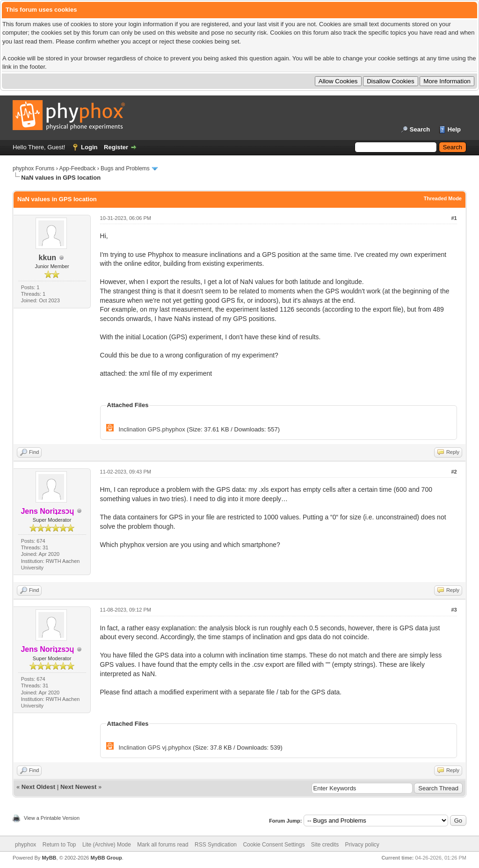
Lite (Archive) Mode (107, 845)
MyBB (49, 858)
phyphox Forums (33, 168)
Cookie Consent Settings (274, 845)
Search (420, 129)
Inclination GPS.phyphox (152, 429)
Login (89, 147)
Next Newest (78, 787)
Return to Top (59, 845)
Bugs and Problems (125, 168)
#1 (454, 218)
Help (454, 129)
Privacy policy (362, 845)
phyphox (25, 845)
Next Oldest (38, 787)
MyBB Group (106, 858)
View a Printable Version (52, 818)
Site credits (325, 845)
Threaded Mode (443, 198)
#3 (454, 610)
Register (116, 147)
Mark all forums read (163, 845)
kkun (47, 258)
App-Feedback (77, 168)
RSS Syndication (216, 845)
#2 (454, 472)
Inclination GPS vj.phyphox (155, 748)
